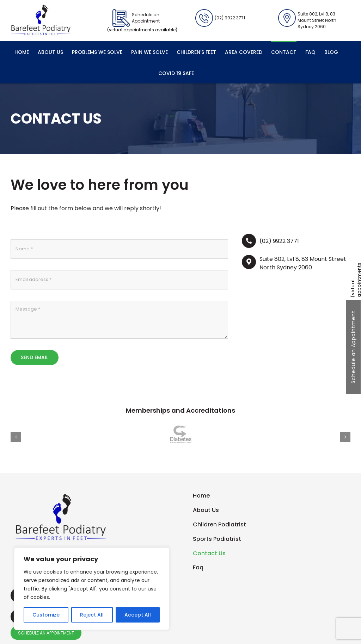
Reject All (92, 615)
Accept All (138, 615)
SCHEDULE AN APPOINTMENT (46, 633)
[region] (92, 589)
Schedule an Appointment (353, 347)
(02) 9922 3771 (220, 18)
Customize (46, 615)
